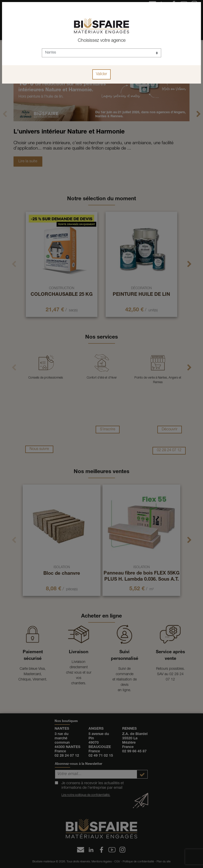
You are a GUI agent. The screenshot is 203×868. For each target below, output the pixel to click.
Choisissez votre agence (102, 41)
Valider (102, 74)
